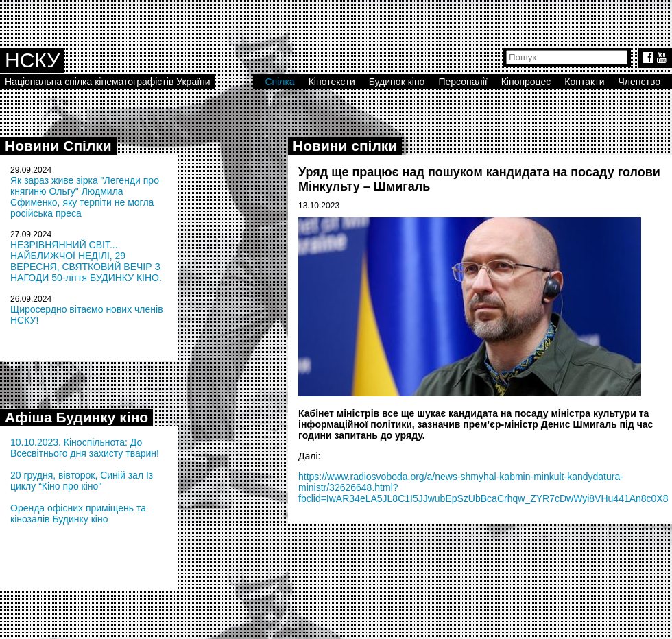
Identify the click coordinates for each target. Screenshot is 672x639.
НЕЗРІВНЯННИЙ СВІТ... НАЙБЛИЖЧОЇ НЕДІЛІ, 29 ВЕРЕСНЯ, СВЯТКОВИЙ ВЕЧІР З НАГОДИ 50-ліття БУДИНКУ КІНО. (86, 261)
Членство (640, 82)
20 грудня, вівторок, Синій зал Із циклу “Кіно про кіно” (82, 481)
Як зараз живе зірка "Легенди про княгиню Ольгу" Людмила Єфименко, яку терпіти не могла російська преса (85, 197)
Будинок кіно (397, 82)
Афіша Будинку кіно (76, 417)
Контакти (584, 82)
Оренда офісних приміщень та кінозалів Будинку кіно (78, 514)
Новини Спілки (58, 146)
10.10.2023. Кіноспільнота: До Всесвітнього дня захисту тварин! (85, 448)
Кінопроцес (526, 82)
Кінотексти (332, 82)
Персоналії (463, 82)
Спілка (279, 82)
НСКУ (32, 60)
